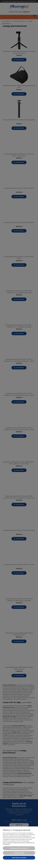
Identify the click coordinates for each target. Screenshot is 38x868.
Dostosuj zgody (19, 853)
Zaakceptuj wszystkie (19, 858)
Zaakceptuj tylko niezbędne (19, 848)
